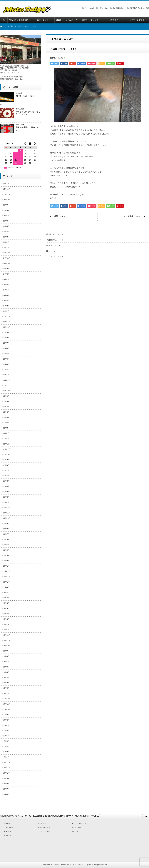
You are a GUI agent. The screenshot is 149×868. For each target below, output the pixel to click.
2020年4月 (5, 550)
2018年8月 (5, 656)
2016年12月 (6, 762)
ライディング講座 (44, 831)
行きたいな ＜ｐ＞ (55, 234)
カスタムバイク (43, 823)
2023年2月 (5, 370)
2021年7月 (5, 471)
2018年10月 (6, 646)
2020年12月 (6, 508)
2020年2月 (5, 561)
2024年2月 (5, 306)
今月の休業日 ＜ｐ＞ (56, 240)
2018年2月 (5, 688)
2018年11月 (6, 640)
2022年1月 (5, 439)
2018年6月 (5, 667)
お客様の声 (8, 831)
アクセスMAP (89, 8)
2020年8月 (5, 529)
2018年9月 (5, 651)
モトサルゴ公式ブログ (79, 823)
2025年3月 (5, 237)
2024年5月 (5, 290)
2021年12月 (6, 444)
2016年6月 (5, 794)
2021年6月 (5, 476)
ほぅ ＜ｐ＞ (52, 251)
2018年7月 (5, 662)
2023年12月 (6, 316)
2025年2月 (5, 242)
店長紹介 (7, 823)
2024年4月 (5, 295)
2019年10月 (6, 582)
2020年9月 (5, 524)
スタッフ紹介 (9, 827)
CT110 (53, 198)
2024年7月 (5, 279)
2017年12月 (6, 699)
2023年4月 (5, 359)
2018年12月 (6, 635)
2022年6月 (5, 412)
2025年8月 (5, 210)
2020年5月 (5, 545)
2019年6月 (5, 603)
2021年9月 (5, 460)
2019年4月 (5, 614)
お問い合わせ (103, 8)
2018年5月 (5, 672)
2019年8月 (5, 593)
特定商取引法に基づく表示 (139, 8)
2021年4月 (5, 486)
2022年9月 (5, 396)
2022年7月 (5, 407)
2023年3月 (5, 364)
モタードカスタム (44, 827)
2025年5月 (5, 226)
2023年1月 (5, 375)
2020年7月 (5, 534)
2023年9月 (5, 332)
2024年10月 (6, 263)
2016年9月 (5, 778)
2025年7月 (5, 216)
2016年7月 (5, 789)
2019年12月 (6, 571)
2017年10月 (6, 709)
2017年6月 (5, 731)
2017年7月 (5, 725)
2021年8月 (5, 465)
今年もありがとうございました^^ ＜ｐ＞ (28, 113)
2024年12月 (6, 253)
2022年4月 (5, 423)
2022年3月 (5, 428)
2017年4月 (5, 741)
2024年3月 (5, 301)
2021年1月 (5, 502)
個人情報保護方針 (119, 8)
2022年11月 (6, 386)
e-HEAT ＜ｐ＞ (53, 245)
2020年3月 (5, 555)
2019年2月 (5, 624)
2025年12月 (6, 189)
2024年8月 (5, 274)
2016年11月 (6, 768)
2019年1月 (5, 630)
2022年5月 (5, 417)
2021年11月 (6, 449)
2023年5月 (5, 354)
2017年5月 (5, 736)
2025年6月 (5, 221)
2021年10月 (6, 455)
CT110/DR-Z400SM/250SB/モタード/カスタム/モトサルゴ (72, 865)
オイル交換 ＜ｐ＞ (132, 216)
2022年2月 (5, 433)
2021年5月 (5, 481)
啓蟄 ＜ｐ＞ (60, 216)
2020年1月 (5, 566)
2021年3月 (5, 492)
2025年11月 (6, 194)
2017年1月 (5, 757)
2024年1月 (5, 311)
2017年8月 (5, 720)
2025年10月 (6, 200)
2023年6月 (5, 348)
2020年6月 (5, 539)
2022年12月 (6, 380)
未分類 (10, 26)
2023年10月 (6, 327)
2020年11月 (6, 513)
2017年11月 (6, 704)
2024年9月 (5, 269)
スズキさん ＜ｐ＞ (55, 256)
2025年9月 (5, 205)
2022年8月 (5, 401)
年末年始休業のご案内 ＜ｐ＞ (28, 129)
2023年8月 (5, 338)
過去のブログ (9, 835)
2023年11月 (6, 322)
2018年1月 (5, 694)
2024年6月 (5, 285)
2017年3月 (5, 747)
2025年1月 (5, 248)
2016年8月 (5, 784)
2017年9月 (5, 715)
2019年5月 (5, 609)
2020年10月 (6, 518)
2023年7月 (5, 343)
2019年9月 (5, 587)
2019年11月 (6, 577)
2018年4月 (5, 678)
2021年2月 (5, 497)
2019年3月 (5, 619)
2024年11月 (6, 258)
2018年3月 (5, 683)
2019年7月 (5, 598)
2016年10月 (6, 773)
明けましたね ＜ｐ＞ (25, 96)
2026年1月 (5, 184)
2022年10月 (6, 391)
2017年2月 (5, 752)
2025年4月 (5, 232)
